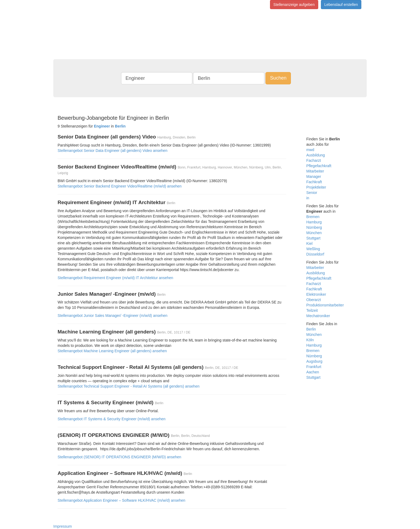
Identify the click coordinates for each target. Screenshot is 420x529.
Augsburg (314, 361)
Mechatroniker (318, 316)
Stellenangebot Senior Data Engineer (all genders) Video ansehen (112, 151)
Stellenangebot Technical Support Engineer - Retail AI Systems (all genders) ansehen (129, 386)
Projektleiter (316, 187)
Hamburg (314, 222)
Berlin (311, 329)
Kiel (310, 243)
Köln (310, 340)
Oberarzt (314, 300)
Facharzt (314, 160)
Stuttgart (314, 238)
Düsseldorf (315, 254)
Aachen (313, 372)
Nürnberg (314, 227)
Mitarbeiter (315, 171)
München (314, 233)
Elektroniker (316, 294)
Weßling (313, 249)
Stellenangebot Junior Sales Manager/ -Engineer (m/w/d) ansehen (112, 316)
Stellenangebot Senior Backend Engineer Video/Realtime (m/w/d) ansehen (120, 186)
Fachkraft (314, 182)
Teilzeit (312, 310)
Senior (312, 193)
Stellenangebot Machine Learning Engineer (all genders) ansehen (112, 351)
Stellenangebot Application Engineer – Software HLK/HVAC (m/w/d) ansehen (121, 500)
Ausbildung (316, 155)
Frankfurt (314, 367)
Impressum (63, 526)
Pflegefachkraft (319, 166)
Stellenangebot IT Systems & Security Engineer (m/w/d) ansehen (112, 419)
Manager (314, 177)
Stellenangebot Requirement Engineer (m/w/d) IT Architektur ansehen (115, 278)
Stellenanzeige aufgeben (294, 5)
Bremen (313, 217)
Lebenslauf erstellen (341, 5)
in (308, 198)
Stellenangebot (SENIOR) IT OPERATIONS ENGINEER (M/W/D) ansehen (119, 457)
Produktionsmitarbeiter (325, 305)
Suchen (278, 78)
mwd (310, 150)
